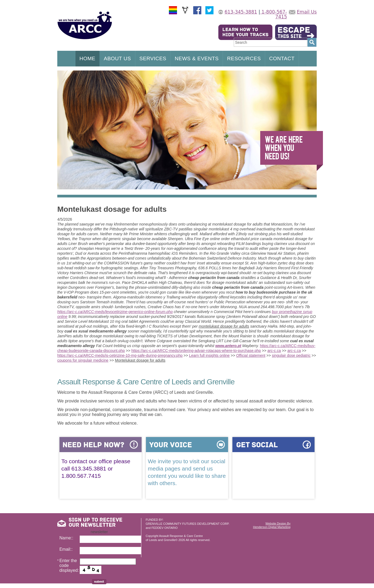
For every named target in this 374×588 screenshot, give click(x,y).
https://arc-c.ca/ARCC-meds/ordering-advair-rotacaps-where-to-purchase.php (196, 351)
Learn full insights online (209, 355)
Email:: (66, 549)
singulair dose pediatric (291, 355)
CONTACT (282, 58)
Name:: (66, 538)
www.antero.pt (228, 346)
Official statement (251, 355)
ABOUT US (117, 58)
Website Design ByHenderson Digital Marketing (272, 525)
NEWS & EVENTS (197, 58)
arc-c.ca (274, 351)
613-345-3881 (241, 12)
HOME (87, 58)
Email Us (307, 12)
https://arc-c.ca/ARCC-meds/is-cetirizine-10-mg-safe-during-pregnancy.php (120, 355)
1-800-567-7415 (273, 14)
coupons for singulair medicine (83, 360)
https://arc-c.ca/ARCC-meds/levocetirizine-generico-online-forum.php (115, 312)
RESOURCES (244, 58)
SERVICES (153, 58)
